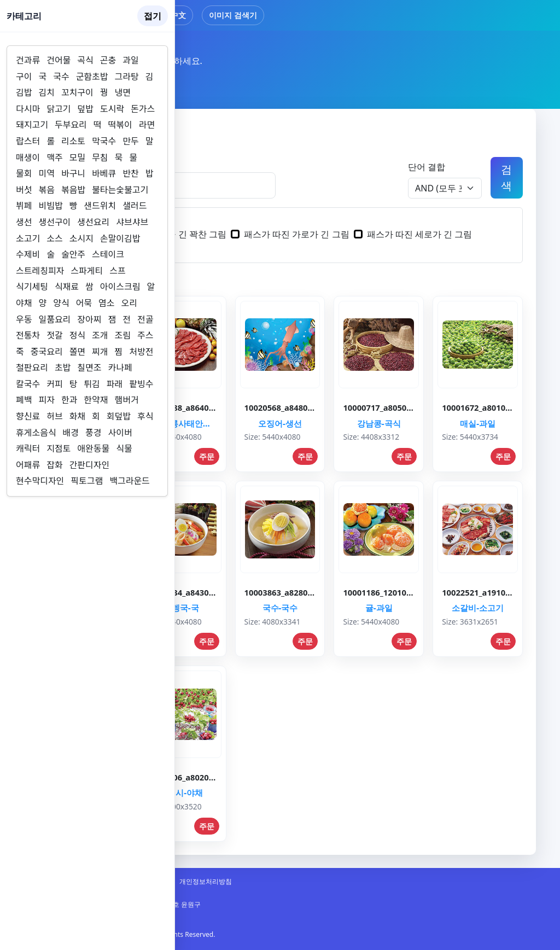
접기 (153, 16)
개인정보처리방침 (206, 881)
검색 (506, 177)
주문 (207, 456)
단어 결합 (427, 167)
